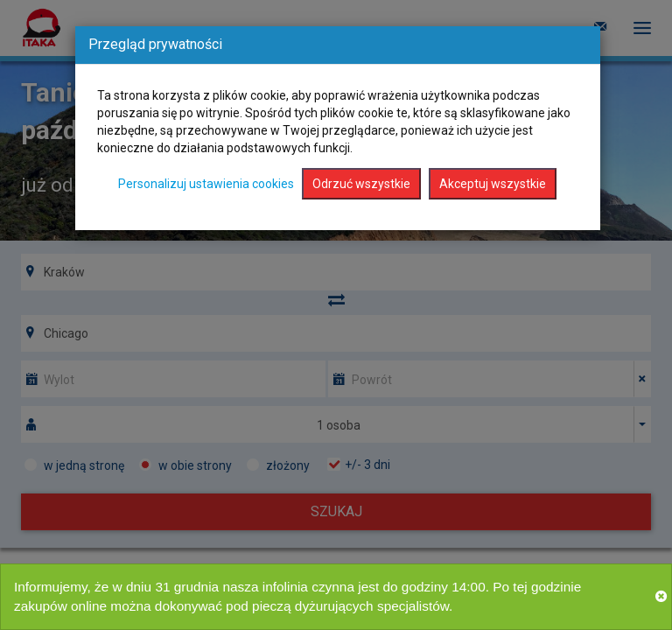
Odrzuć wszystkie (361, 184)
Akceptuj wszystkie (493, 184)
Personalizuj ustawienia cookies (206, 184)
